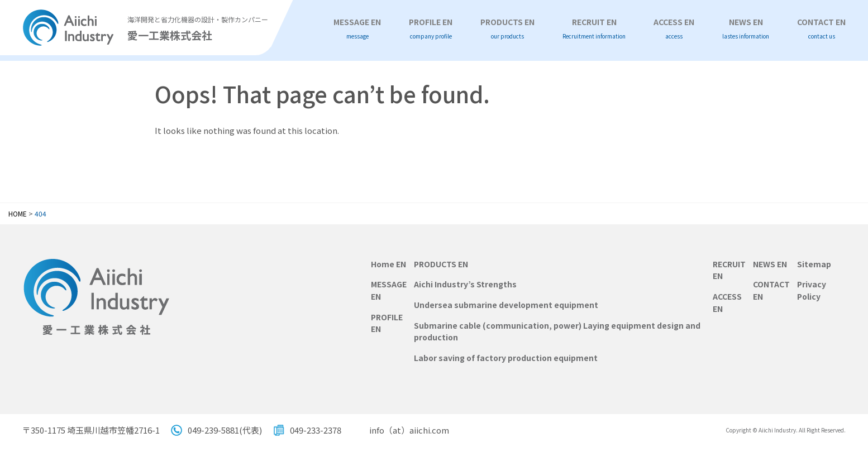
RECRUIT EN (594, 29)
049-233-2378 (316, 430)
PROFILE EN (431, 29)
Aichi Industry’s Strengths (465, 284)
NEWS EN (746, 29)
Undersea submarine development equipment (506, 305)
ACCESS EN (674, 29)
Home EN (388, 264)
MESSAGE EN (357, 29)
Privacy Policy (812, 290)
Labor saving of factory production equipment (506, 358)
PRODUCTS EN (507, 29)
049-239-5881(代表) (225, 430)
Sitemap (814, 264)
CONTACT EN (821, 29)
